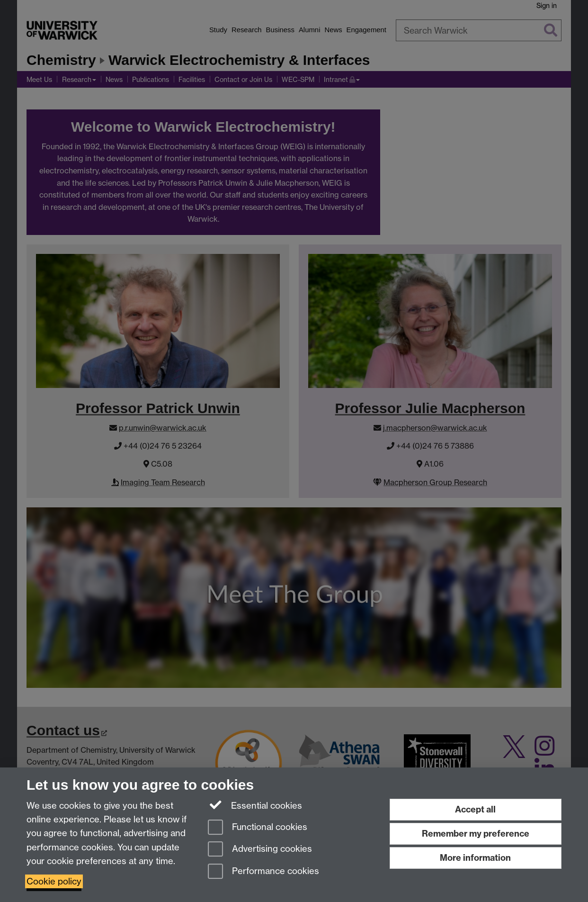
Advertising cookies (260, 850)
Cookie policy (54, 881)
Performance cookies (263, 872)
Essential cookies (255, 805)
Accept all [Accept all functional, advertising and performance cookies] (475, 809)
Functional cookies (258, 828)
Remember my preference (476, 834)
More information (475, 858)
